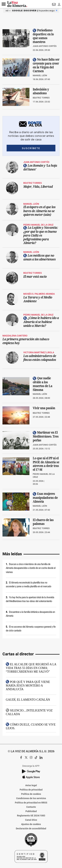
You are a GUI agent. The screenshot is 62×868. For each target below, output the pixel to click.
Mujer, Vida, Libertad (38, 186)
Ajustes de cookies (31, 824)
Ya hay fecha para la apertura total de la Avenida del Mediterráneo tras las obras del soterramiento (30, 599)
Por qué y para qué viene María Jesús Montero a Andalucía (28, 685)
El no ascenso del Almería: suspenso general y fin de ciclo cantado (31, 629)
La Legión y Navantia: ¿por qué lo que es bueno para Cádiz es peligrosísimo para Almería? (41, 235)
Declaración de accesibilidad (31, 828)
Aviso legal (31, 785)
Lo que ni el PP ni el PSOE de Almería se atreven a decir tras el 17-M (46, 464)
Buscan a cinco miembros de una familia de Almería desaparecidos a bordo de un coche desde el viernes (31, 568)
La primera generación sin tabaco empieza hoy (26, 341)
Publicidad (31, 811)
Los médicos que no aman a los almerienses (39, 257)
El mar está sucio (35, 276)
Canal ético (31, 820)
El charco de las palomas (43, 522)
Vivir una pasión (44, 408)
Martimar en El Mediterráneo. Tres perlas (46, 436)
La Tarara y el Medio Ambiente (38, 299)
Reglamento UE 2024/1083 (31, 816)
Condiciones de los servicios (31, 798)
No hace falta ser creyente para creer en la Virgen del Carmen (46, 65)
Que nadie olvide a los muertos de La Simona (42, 384)
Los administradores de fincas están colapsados (40, 358)
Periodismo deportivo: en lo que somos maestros (43, 36)
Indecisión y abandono (41, 91)
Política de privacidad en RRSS (31, 803)
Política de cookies (31, 794)
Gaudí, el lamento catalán (28, 700)
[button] (4, 4)
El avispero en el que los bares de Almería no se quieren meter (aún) (39, 211)
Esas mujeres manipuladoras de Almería (45, 498)
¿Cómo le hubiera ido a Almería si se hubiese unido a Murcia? (41, 322)
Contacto (31, 807)
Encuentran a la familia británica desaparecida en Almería (30, 614)
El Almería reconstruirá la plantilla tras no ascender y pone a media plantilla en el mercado (28, 585)
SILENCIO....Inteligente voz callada (29, 712)
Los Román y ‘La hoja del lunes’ (40, 167)
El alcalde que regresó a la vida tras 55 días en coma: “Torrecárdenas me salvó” (31, 668)
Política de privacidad (31, 790)
